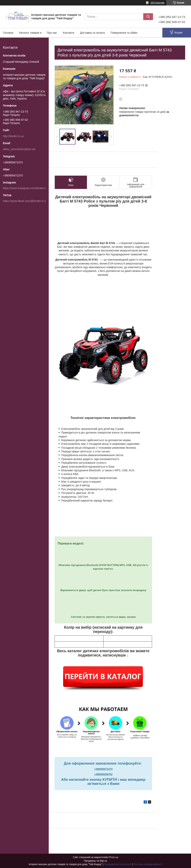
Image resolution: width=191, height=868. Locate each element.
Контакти (68, 33)
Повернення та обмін (124, 33)
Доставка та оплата (92, 33)
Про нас (52, 33)
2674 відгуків (157, 3)
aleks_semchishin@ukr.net (19, 149)
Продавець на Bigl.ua (95, 861)
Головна (8, 33)
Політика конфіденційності (148, 864)
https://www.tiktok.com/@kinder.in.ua (25, 201)
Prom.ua (114, 857)
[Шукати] (148, 17)
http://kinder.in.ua (13, 136)
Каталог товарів (29, 33)
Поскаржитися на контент (118, 864)
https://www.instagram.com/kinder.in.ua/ (27, 188)
